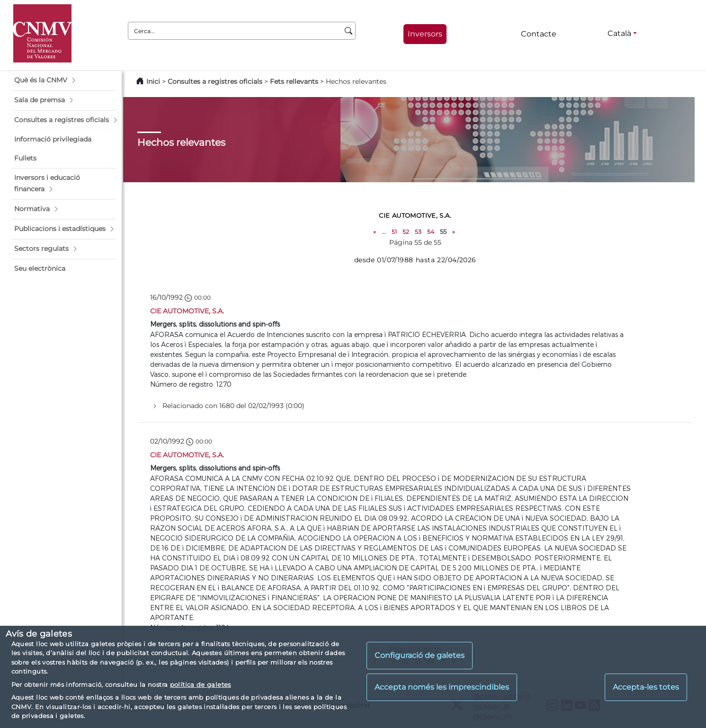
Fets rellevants (294, 81)
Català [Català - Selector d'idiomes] (619, 33)
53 (418, 232)
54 (431, 232)
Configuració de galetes (420, 655)
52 (406, 232)
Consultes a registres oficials (215, 81)
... (384, 232)
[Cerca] (349, 31)
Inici (153, 81)
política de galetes (201, 684)
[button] (64, 80)
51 (394, 232)
